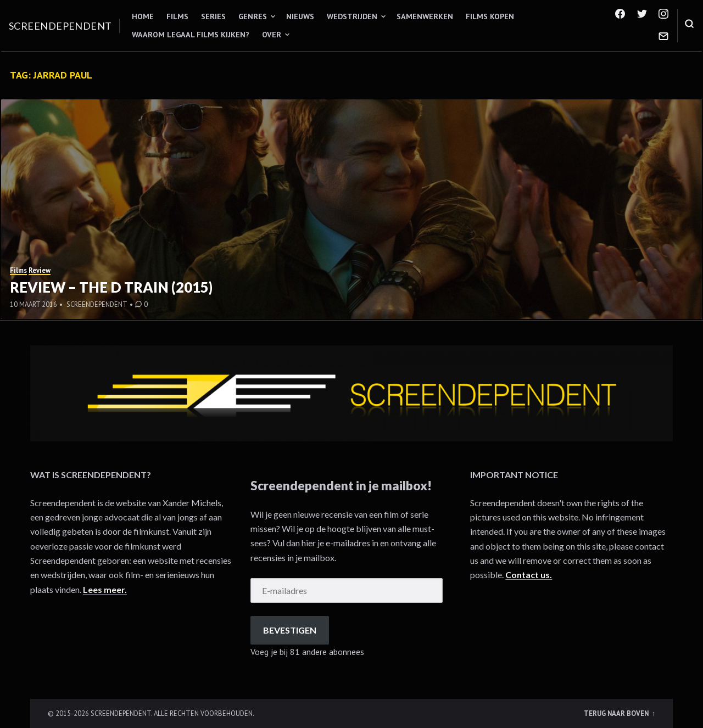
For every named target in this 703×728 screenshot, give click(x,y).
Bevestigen (290, 630)
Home (143, 16)
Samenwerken (425, 16)
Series (213, 16)
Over (272, 35)
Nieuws (300, 16)
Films (177, 16)
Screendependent (60, 26)
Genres (253, 16)
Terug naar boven (617, 713)
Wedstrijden (352, 16)
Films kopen (490, 16)
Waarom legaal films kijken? (191, 35)
